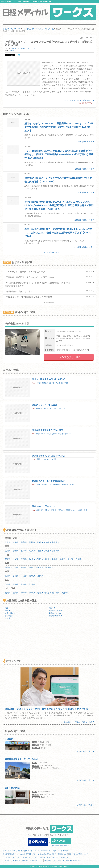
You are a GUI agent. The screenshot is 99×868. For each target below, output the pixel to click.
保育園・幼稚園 (55, 616)
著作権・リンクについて (31, 857)
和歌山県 (48, 568)
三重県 (79, 559)
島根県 (16, 576)
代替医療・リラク (56, 611)
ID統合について (63, 854)
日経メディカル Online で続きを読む (78, 100)
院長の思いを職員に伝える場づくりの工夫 (50, 408)
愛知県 (71, 559)
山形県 (48, 542)
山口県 (40, 576)
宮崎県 (48, 593)
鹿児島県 (56, 593)
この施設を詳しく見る (69, 357)
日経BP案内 (64, 851)
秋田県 (40, 542)
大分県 (40, 593)
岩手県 (24, 542)
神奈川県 (56, 551)
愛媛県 (24, 584)
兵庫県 (32, 568)
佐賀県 (16, 593)
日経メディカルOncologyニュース (23, 48)
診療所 (52, 608)
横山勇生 (13, 51)
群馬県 (24, 551)
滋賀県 (8, 568)
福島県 (55, 542)
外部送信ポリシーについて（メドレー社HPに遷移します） (63, 860)
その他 (8, 618)
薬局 (57, 613)
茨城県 (8, 551)
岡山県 (24, 576)
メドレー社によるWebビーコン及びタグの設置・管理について (23, 860)
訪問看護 (9, 616)
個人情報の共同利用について (78, 854)
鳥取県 (8, 576)
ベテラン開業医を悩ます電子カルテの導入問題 (52, 383)
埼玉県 (32, 551)
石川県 (40, 559)
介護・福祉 (10, 613)
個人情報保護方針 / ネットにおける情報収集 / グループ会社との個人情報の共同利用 (30, 854)
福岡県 (8, 593)
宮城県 (32, 542)
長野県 (24, 559)
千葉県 (40, 551)
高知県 (32, 584)
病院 (7, 608)
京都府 (16, 568)
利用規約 (26, 851)
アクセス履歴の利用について (12, 857)
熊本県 (32, 593)
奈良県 (40, 568)
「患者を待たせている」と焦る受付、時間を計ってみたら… (57, 485)
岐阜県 (55, 559)
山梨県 (16, 559)
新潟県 (8, 559)
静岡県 (63, 559)
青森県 (16, 542)
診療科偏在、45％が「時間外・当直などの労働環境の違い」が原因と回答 (61, 510)
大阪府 (24, 568)
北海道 (8, 542)
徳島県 (8, 584)
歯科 (7, 611)
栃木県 (16, 551)
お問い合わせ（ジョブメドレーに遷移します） (55, 857)
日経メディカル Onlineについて (40, 851)
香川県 (16, 584)
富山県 (32, 559)
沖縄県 (65, 593)
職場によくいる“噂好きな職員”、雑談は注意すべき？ (54, 434)
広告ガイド (55, 851)
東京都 (48, 551)
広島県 (32, 576)
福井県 (48, 559)
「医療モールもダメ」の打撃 (46, 459)
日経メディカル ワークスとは (13, 851)
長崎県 (24, 593)
